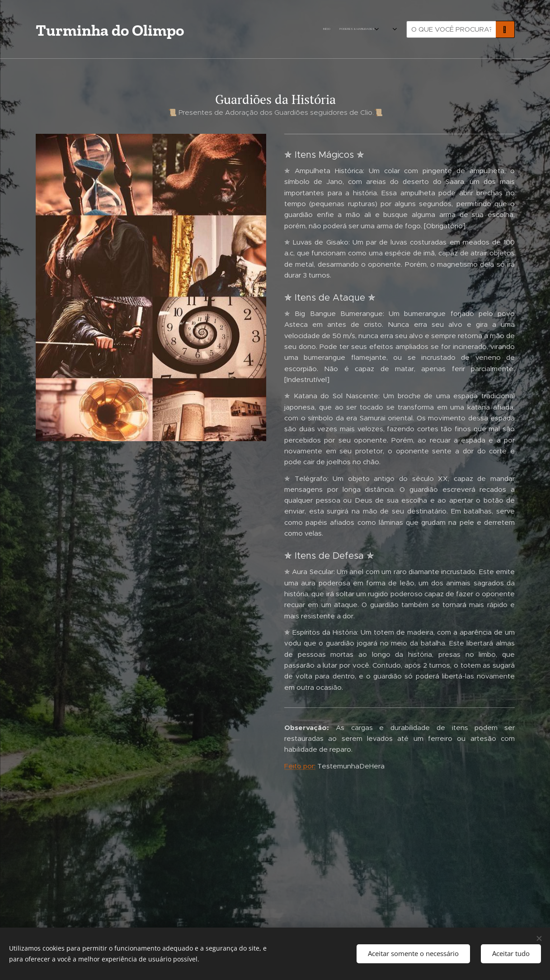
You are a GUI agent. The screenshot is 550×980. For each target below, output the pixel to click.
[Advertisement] (151, 523)
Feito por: (300, 766)
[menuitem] (254, 29)
